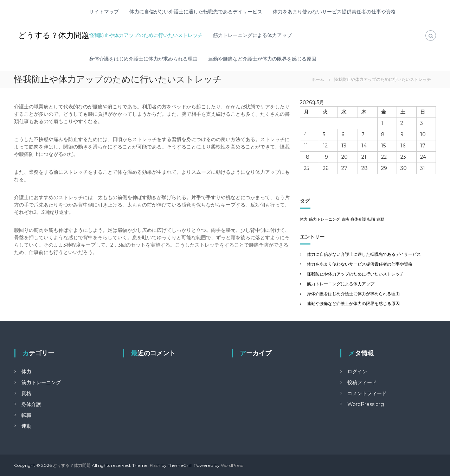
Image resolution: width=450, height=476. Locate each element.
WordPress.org (366, 404)
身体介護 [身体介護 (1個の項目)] (358, 219)
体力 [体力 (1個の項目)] (304, 219)
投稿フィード (362, 382)
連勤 (26, 426)
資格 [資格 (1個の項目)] (345, 219)
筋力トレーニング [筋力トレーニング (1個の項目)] (324, 219)
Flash (155, 465)
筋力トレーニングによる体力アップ (252, 35)
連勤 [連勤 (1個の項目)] (380, 219)
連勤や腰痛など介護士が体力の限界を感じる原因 (262, 59)
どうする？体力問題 (54, 35)
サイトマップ (104, 12)
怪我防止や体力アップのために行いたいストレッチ (146, 35)
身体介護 (31, 404)
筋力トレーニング (41, 382)
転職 (26, 415)
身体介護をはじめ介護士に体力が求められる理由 (143, 59)
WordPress (232, 465)
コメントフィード (367, 393)
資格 (26, 393)
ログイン (357, 372)
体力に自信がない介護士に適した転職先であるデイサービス (196, 12)
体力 (26, 372)
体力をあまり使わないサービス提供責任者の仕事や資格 (334, 12)
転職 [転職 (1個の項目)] (371, 219)
